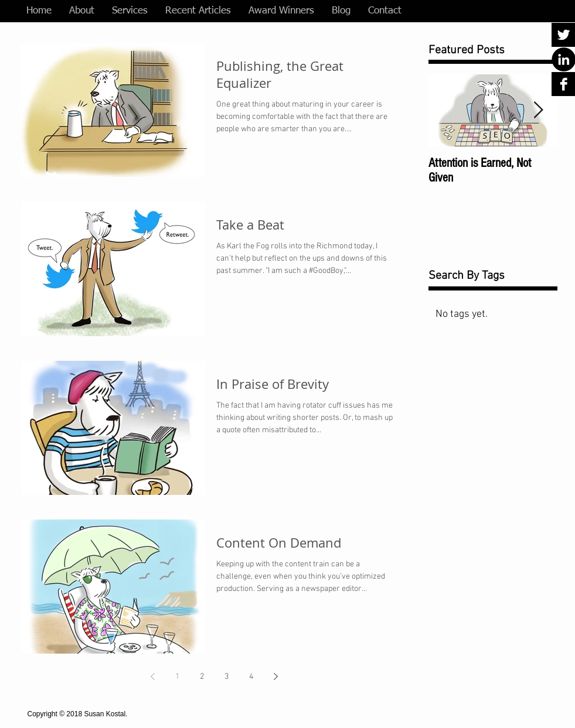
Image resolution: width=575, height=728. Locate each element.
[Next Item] (539, 110)
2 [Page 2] (202, 677)
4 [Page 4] (251, 677)
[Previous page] (153, 676)
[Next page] (276, 676)
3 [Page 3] (227, 677)
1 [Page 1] (177, 677)
